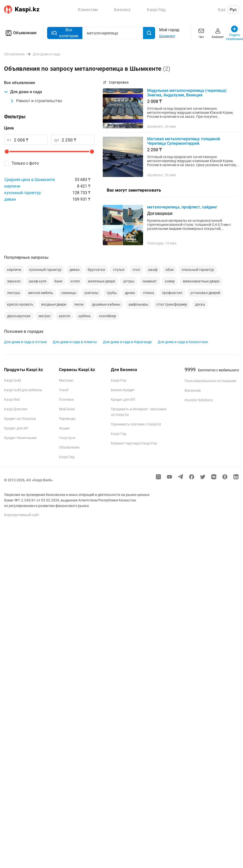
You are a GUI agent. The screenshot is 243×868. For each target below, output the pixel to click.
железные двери (101, 281)
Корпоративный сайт (22, 515)
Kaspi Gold (12, 380)
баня (58, 281)
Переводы (67, 419)
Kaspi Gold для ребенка (23, 390)
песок (79, 304)
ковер (170, 281)
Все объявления (20, 83)
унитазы (91, 293)
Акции (64, 428)
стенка (149, 293)
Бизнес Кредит (123, 390)
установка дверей (205, 293)
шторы (129, 281)
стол (136, 270)
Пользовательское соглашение (210, 381)
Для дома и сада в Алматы (75, 342)
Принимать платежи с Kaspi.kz (136, 424)
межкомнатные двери (201, 281)
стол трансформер (172, 304)
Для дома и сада (23, 92)
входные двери (54, 304)
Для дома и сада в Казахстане (183, 342)
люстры (14, 293)
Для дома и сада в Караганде (127, 342)
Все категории (65, 33)
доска (200, 304)
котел (75, 281)
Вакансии (193, 390)
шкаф (153, 270)
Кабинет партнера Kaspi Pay (134, 443)
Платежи (66, 400)
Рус (233, 10)
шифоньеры (138, 304)
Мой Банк (67, 409)
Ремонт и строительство (36, 101)
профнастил (172, 293)
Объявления (20, 33)
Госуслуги (67, 438)
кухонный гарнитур (23, 193)
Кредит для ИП (16, 428)
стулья (119, 270)
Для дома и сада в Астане (25, 342)
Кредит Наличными (20, 438)
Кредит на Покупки (20, 419)
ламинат (150, 281)
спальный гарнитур (198, 270)
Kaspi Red (12, 400)
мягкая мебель (41, 293)
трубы (112, 293)
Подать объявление (234, 33)
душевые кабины (106, 304)
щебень (85, 316)
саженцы (69, 293)
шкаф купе (38, 281)
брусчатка (96, 270)
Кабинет (218, 33)
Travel (64, 390)
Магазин (66, 380)
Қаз (222, 10)
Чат (201, 33)
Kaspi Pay (119, 380)
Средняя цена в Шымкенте (29, 180)
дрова (130, 293)
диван (10, 199)
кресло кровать (20, 304)
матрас (45, 316)
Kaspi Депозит (16, 409)
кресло (64, 316)
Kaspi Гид (67, 457)
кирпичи (12, 186)
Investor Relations (199, 400)
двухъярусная (19, 316)
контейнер (108, 316)
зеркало (14, 281)
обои (169, 270)
